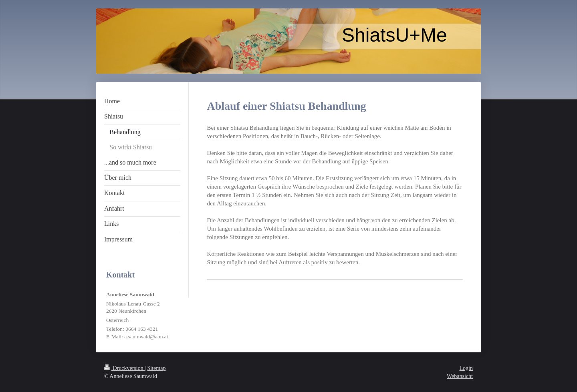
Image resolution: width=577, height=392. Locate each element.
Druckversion (124, 368)
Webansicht (460, 376)
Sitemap (157, 368)
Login (466, 368)
